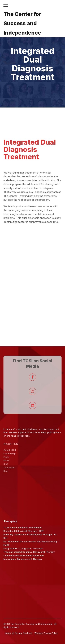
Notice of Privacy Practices (18, 633)
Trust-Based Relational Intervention (23, 528)
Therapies (10, 521)
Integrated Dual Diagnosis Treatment (23, 548)
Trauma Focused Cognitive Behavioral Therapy (29, 552)
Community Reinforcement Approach (24, 556)
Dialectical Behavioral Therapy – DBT (24, 531)
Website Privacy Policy (46, 633)
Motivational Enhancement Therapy (23, 559)
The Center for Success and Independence (22, 23)
